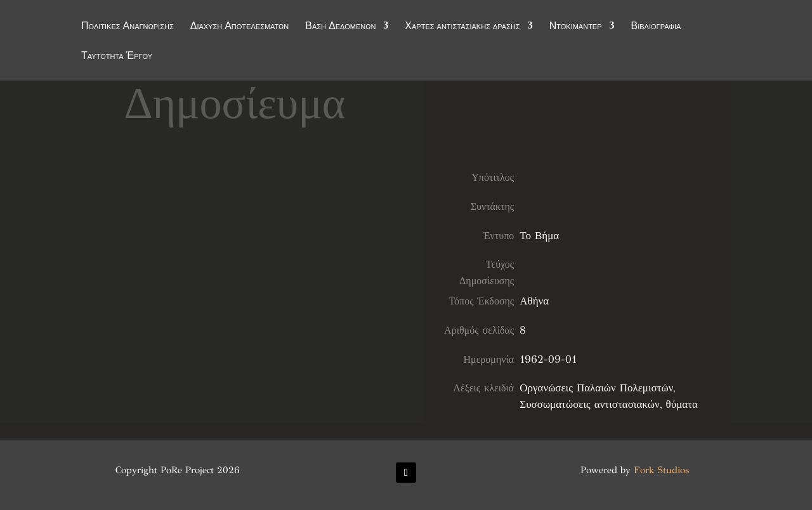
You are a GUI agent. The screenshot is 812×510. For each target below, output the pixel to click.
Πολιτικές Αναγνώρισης (128, 27)
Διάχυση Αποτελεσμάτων (240, 27)
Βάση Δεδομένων (340, 27)
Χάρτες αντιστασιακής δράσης (462, 27)
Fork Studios (661, 470)
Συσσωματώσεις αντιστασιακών (589, 404)
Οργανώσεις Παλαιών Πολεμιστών (596, 388)
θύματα (682, 404)
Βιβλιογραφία (656, 27)
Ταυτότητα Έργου (117, 56)
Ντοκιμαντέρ (576, 27)
